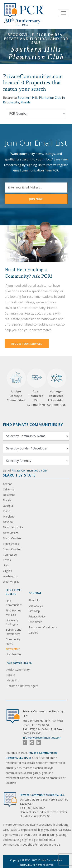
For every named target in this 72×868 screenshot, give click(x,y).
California (9, 489)
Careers (33, 633)
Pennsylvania (11, 544)
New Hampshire (13, 527)
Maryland (9, 516)
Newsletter (13, 649)
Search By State (19, 475)
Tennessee (10, 555)
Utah (6, 565)
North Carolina (12, 538)
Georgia (8, 506)
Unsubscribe (14, 654)
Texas (7, 560)
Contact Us (36, 606)
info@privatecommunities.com (42, 738)
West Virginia (11, 582)
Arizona (8, 484)
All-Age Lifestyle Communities (16, 385)
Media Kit (13, 680)
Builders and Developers (14, 632)
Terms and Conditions (43, 627)
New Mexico (11, 533)
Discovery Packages (12, 622)
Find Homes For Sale (13, 613)
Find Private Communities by (33, 424)
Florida (7, 500)
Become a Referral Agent (22, 686)
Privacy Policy (37, 616)
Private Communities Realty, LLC (42, 795)
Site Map (34, 611)
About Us (35, 600)
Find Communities (14, 603)
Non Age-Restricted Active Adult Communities (56, 387)
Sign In (11, 675)
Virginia (7, 571)
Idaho (7, 511)
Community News (13, 641)
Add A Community (18, 670)
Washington (10, 576)
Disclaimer (35, 622)
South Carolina (12, 549)
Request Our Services (27, 344)
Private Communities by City (30, 470)
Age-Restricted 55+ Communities (36, 387)
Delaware (9, 495)
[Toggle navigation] (64, 13)
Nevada (8, 522)
